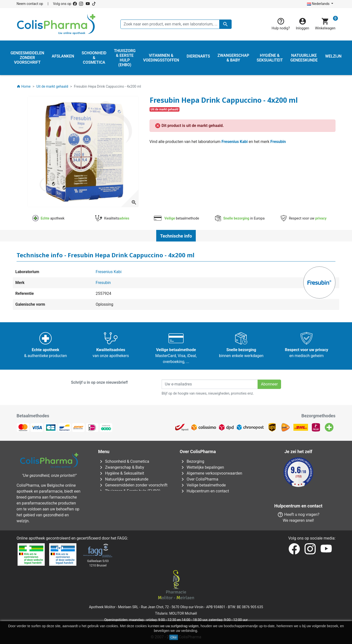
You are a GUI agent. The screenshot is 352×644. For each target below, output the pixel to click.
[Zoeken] (176, 24)
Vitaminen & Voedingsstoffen (127, 503)
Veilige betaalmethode (203, 485)
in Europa (240, 218)
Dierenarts (111, 497)
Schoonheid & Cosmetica (124, 461)
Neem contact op (30, 4)
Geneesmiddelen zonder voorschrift (133, 485)
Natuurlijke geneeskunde (123, 479)
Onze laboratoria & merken (206, 515)
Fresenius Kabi (235, 142)
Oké (174, 637)
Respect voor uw (304, 218)
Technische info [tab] (176, 236)
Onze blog (192, 521)
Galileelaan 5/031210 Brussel (98, 563)
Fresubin (278, 142)
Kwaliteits (112, 218)
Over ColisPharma (199, 479)
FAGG (122, 538)
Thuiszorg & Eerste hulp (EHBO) (129, 491)
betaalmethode (176, 218)
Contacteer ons (197, 503)
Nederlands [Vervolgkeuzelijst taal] (319, 4)
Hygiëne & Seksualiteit (121, 473)
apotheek (48, 218)
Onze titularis (195, 497)
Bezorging (192, 461)
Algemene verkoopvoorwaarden (211, 473)
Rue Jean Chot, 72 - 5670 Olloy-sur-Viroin (172, 607)
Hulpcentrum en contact (204, 491)
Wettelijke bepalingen (202, 467)
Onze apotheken (197, 509)
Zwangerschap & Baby (121, 467)
